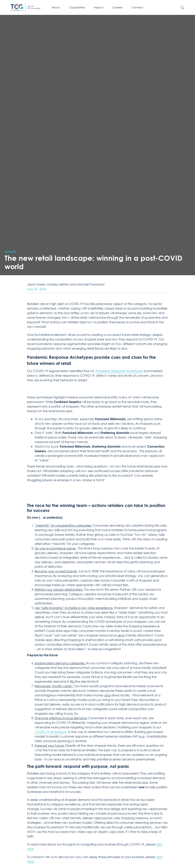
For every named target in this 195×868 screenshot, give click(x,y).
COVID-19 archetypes (51, 732)
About (56, 7)
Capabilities (77, 7)
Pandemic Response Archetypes (119, 371)
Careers (117, 7)
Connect (137, 7)
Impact (99, 7)
